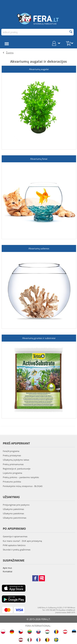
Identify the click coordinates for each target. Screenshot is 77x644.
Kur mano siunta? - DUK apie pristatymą (22, 541)
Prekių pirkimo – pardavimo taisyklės (21, 477)
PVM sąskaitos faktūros (14, 545)
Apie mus (7, 568)
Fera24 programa (11, 451)
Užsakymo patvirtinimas (15, 518)
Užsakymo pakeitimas (13, 509)
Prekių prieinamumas (13, 464)
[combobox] (37, 32)
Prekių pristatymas (12, 455)
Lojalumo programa (12, 473)
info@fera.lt (71, 610)
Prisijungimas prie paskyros (16, 505)
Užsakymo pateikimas (13, 513)
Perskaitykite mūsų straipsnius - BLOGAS (23, 486)
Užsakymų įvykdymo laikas (16, 460)
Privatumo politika (12, 482)
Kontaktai (8, 571)
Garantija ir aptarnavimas (15, 536)
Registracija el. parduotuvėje (17, 469)
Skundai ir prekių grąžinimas (17, 550)
